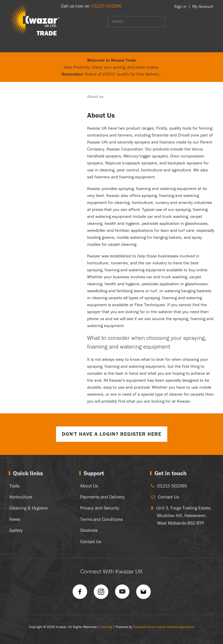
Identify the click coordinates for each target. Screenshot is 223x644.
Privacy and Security (100, 508)
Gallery (16, 530)
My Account (203, 6)
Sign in (180, 6)
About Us (89, 486)
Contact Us (91, 541)
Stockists (89, 530)
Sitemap (106, 627)
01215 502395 (107, 6)
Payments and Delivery (102, 497)
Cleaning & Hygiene (28, 508)
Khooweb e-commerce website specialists (164, 627)
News (15, 519)
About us (95, 96)
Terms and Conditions (101, 519)
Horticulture (21, 497)
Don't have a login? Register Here (112, 434)
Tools (14, 486)
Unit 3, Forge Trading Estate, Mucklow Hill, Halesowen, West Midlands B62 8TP (184, 515)
